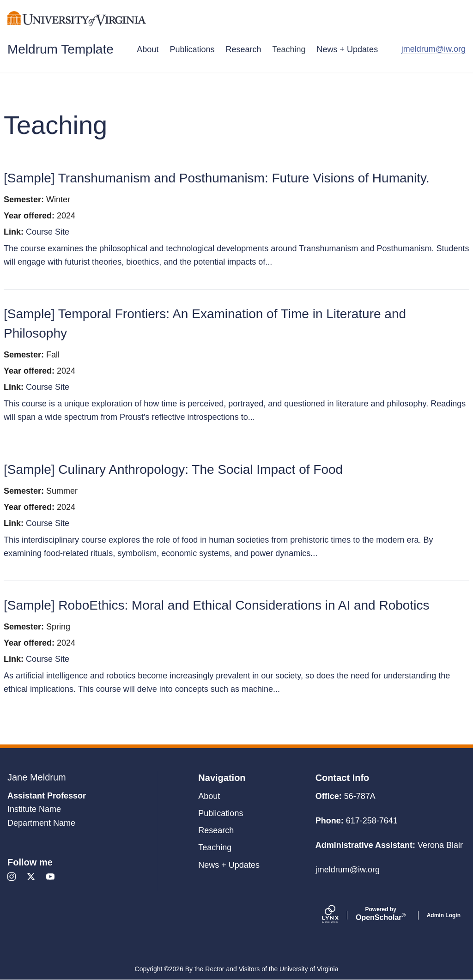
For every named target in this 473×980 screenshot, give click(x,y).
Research (243, 49)
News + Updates (348, 49)
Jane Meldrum (37, 777)
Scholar (381, 914)
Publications (192, 49)
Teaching (289, 49)
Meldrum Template (61, 49)
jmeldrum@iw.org (434, 49)
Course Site (48, 232)
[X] (31, 877)
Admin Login (444, 915)
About (148, 49)
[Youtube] (50, 877)
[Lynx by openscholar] (338, 915)
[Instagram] (12, 877)
